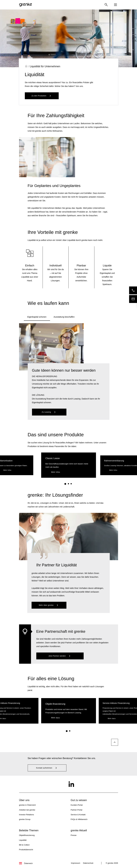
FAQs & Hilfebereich (79, 819)
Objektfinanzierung (27, 835)
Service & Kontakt (78, 815)
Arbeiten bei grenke (27, 810)
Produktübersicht (26, 850)
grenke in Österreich (27, 805)
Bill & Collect (24, 845)
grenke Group (25, 819)
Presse (74, 835)
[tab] (37, 317)
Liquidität (23, 840)
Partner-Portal (77, 810)
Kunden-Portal (77, 805)
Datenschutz (88, 863)
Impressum (75, 863)
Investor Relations (27, 815)
